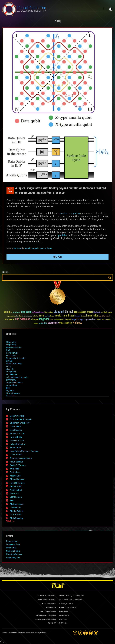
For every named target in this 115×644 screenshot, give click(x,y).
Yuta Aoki (14, 469)
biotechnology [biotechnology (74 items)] (80, 312)
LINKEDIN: (41, 600)
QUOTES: (62, 624)
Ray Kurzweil (12, 353)
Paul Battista (16, 437)
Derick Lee (15, 472)
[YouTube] (91, 633)
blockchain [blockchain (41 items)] (97, 312)
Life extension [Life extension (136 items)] (23, 319)
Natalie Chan (16, 490)
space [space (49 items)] (36, 323)
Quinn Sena (15, 427)
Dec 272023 (10, 191)
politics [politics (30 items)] (62, 320)
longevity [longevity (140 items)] (44, 319)
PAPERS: (62, 620)
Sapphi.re (43, 633)
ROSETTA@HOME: (41, 620)
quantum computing (69, 213)
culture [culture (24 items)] (17, 316)
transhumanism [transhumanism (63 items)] (66, 323)
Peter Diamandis (14, 347)
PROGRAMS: (63, 616)
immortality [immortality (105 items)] (92, 316)
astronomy (11, 380)
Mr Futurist (11, 548)
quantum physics (46, 248)
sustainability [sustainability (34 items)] (43, 323)
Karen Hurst (15, 448)
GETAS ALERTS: (64, 600)
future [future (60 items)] (42, 316)
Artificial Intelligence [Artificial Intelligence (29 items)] (38, 312)
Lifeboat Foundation (19, 633)
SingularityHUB (13, 558)
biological (11, 396)
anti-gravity (11, 372)
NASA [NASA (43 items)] (51, 320)
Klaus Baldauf (17, 462)
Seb (12, 501)
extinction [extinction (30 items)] (36, 316)
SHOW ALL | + (10, 521)
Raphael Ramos (17, 483)
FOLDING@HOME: (41, 616)
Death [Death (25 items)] (20, 316)
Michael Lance (17, 504)
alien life (10, 369)
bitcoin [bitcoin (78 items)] (90, 312)
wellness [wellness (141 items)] (77, 323)
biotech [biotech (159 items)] (69, 312)
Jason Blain (15, 508)
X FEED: (42, 604)
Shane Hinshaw (17, 479)
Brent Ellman (16, 497)
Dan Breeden (18, 248)
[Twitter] (80, 633)
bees (8, 388)
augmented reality (14, 383)
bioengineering (13, 393)
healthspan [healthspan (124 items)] (69, 316)
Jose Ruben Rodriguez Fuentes (24, 451)
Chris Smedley (17, 518)
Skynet (9, 361)
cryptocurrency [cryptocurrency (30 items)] (11, 316)
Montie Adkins (17, 511)
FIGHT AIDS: (44, 612)
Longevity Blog (13, 544)
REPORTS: (62, 612)
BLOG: (61, 604)
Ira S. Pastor (16, 515)
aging (9, 366)
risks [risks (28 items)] (103, 320)
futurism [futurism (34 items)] (47, 316)
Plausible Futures (14, 554)
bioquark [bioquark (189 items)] (59, 312)
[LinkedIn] (86, 633)
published (63, 235)
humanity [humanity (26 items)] (78, 316)
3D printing (11, 342)
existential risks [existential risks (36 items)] (27, 316)
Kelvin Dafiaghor (18, 444)
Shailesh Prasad (17, 434)
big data (10, 391)
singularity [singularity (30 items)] (108, 320)
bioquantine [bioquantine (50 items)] (49, 312)
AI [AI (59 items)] (11, 312)
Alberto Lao (15, 476)
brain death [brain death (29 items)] (104, 312)
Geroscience (12, 541)
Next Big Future (13, 551)
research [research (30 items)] (99, 320)
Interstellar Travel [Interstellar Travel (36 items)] (104, 316)
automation (11, 385)
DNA (8, 350)
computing (28, 248)
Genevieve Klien (17, 416)
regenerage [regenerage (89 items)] (78, 319)
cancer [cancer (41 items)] (110, 312)
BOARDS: (62, 608)
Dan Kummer (16, 455)
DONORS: (49, 608)
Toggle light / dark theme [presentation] (111, 9)
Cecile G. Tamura (18, 465)
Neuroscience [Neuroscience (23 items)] (57, 320)
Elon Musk (11, 356)
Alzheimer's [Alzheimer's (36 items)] (16, 312)
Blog (58, 21)
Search (110, 277)
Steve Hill (14, 493)
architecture (11, 374)
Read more (58, 257)
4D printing (11, 345)
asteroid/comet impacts (17, 377)
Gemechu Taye (17, 441)
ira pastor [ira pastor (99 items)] (10, 319)
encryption (36, 248)
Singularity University (16, 358)
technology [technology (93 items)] (53, 323)
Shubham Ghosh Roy (20, 423)
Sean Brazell (16, 486)
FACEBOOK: (41, 596)
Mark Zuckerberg (14, 364)
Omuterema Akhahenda (21, 458)
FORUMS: (51, 624)
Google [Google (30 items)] (52, 316)
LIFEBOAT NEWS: (65, 596)
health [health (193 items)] (58, 316)
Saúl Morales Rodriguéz (21, 419)
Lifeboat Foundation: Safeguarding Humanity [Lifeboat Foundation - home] (51, 9)
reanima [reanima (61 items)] (68, 320)
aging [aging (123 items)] (7, 312)
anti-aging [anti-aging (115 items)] (26, 312)
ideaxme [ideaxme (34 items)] (83, 316)
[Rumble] (96, 633)
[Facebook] (75, 633)
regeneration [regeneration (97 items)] (90, 319)
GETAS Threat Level (57, 586)
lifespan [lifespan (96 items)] (35, 319)
